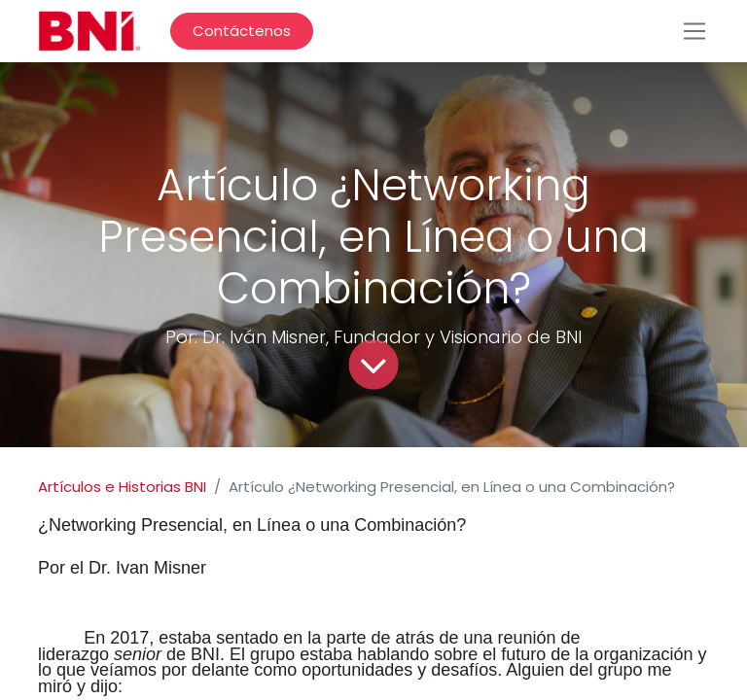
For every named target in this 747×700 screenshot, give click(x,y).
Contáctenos (242, 31)
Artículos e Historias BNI (122, 487)
